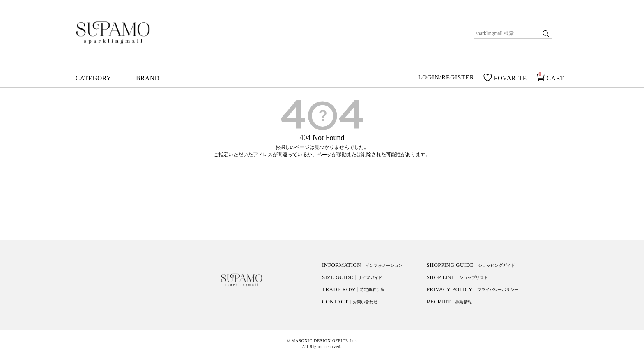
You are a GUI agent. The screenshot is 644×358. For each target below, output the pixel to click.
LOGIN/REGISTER (446, 78)
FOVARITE (511, 78)
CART (555, 78)
